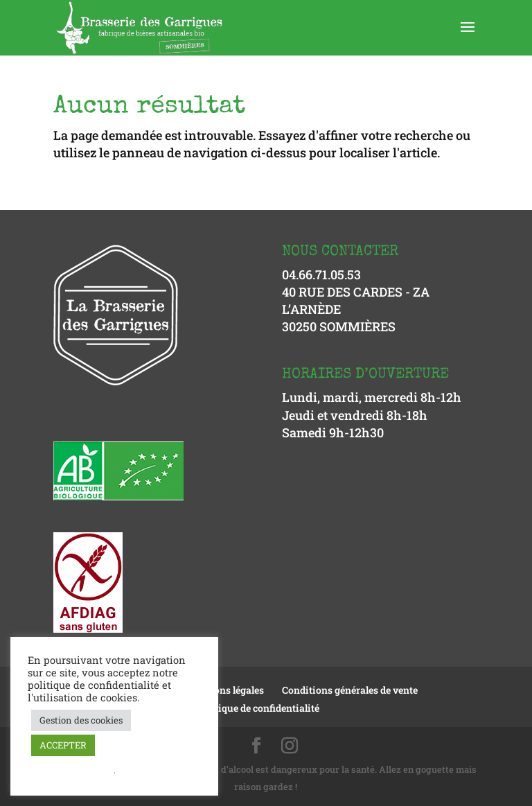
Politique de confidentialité (258, 708)
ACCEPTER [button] (63, 745)
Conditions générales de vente (350, 690)
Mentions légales (225, 690)
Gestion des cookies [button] (81, 720)
